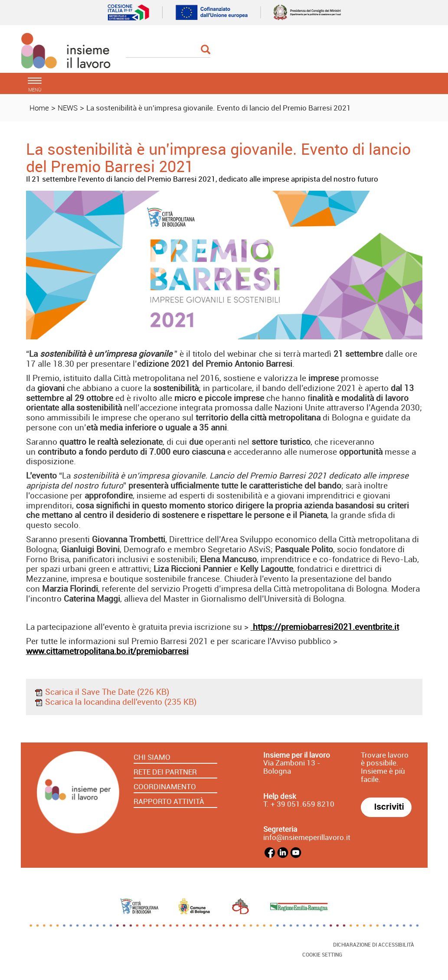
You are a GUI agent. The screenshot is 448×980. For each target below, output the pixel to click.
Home (39, 108)
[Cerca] (168, 50)
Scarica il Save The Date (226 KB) (102, 692)
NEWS (68, 108)
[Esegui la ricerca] (206, 50)
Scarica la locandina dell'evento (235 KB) (115, 702)
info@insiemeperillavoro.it (307, 837)
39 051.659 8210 (305, 804)
